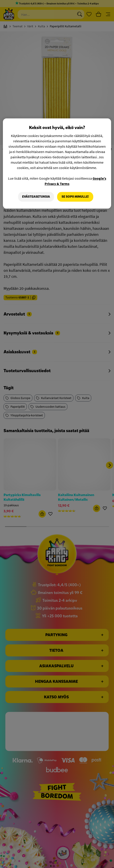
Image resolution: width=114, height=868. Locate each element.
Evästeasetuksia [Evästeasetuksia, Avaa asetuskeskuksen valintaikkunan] (36, 197)
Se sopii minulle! (75, 197)
